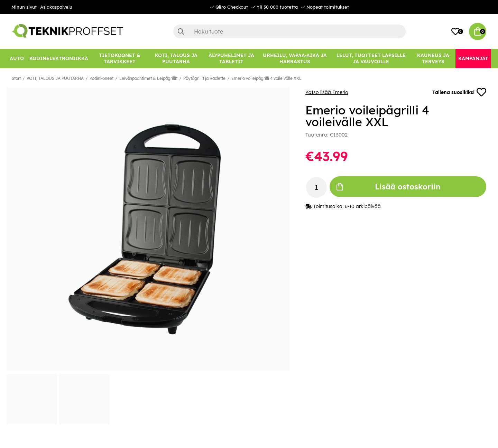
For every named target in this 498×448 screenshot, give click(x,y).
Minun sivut (24, 7)
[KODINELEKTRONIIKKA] (59, 59)
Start (16, 78)
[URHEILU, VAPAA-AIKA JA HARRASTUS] (295, 59)
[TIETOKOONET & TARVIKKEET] (120, 59)
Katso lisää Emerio (327, 92)
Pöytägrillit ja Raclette (204, 78)
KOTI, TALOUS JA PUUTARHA (55, 78)
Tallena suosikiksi (459, 92)
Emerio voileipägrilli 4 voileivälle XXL (266, 78)
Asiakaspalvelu (56, 7)
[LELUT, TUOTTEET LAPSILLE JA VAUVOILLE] (371, 59)
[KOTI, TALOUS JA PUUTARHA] (176, 59)
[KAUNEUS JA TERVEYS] (433, 59)
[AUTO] (17, 59)
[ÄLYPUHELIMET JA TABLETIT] (231, 59)
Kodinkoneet (102, 78)
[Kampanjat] (473, 59)
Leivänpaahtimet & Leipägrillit (148, 78)
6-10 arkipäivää (363, 206)
